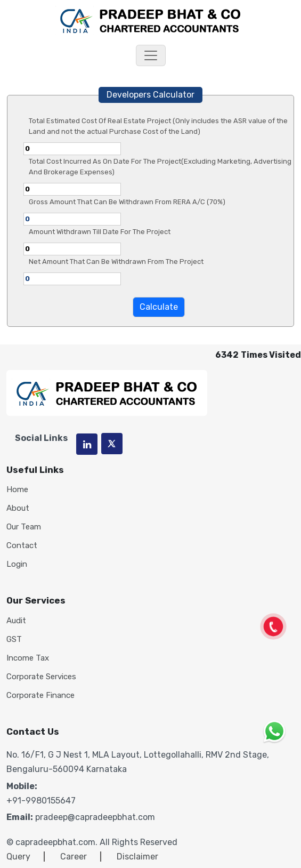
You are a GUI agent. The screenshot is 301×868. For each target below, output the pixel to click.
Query (18, 857)
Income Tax (28, 658)
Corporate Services (41, 677)
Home (17, 490)
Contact (22, 546)
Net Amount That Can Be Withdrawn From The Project (116, 262)
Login (17, 564)
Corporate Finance (40, 696)
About (18, 508)
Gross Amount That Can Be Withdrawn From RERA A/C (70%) (127, 202)
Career (74, 857)
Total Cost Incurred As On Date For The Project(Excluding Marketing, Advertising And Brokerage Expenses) (160, 167)
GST (14, 640)
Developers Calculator (150, 95)
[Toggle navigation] (151, 55)
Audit (16, 621)
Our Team (24, 527)
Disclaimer (137, 857)
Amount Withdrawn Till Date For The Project (100, 232)
